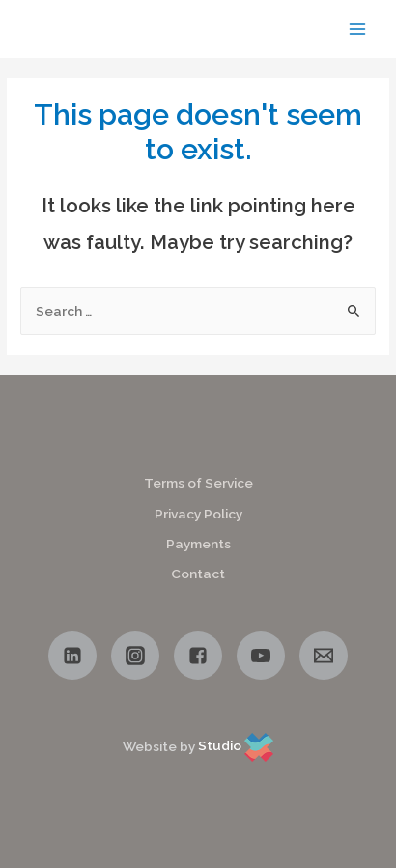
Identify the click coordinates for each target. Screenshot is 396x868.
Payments (198, 544)
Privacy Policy (198, 514)
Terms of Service (198, 483)
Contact (198, 574)
